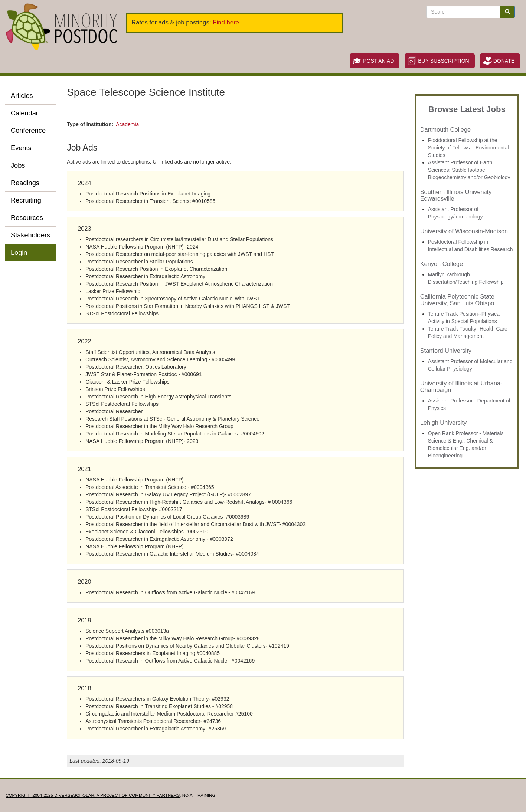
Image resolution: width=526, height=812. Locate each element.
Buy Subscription (443, 61)
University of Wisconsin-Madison (464, 231)
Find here (226, 22)
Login (19, 253)
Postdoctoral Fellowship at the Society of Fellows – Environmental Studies (468, 148)
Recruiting (26, 200)
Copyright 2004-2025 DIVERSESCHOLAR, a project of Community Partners (93, 795)
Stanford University (446, 351)
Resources (27, 218)
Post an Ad (378, 61)
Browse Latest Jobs (467, 109)
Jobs (18, 165)
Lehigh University (443, 423)
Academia (127, 124)
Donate (504, 61)
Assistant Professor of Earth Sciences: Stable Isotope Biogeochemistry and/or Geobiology (469, 170)
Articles (22, 96)
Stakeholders (30, 235)
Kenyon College (442, 264)
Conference (28, 131)
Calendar (24, 113)
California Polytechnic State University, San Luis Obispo (457, 300)
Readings (25, 183)
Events (21, 148)
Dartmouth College (445, 129)
